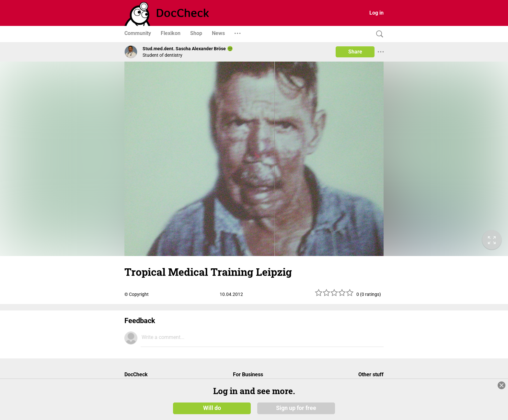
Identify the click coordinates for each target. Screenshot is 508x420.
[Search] (378, 34)
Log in (376, 13)
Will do (212, 408)
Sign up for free (296, 408)
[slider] (334, 295)
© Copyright (137, 294)
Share (355, 52)
